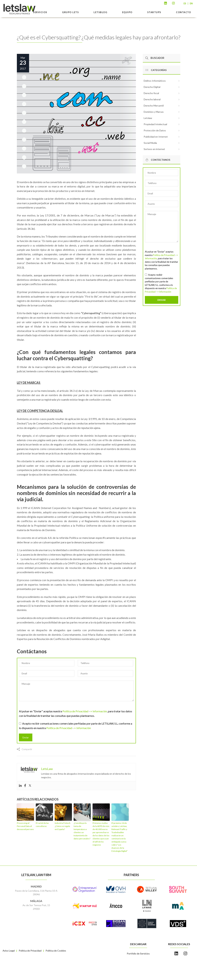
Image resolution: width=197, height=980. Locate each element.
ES (185, 3)
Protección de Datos (155, 130)
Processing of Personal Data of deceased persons (25, 826)
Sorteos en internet (154, 149)
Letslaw (148, 118)
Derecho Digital (152, 87)
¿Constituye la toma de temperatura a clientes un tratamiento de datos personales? (82, 831)
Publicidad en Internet (156, 137)
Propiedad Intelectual (155, 124)
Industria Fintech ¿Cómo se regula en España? (63, 826)
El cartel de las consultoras (42, 825)
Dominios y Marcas (154, 112)
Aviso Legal (9, 951)
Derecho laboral (152, 99)
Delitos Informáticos (155, 81)
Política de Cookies (56, 951)
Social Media (150, 143)
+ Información (99, 711)
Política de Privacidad (75, 711)
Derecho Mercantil (154, 106)
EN (191, 3)
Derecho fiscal (151, 93)
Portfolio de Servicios (138, 954)
